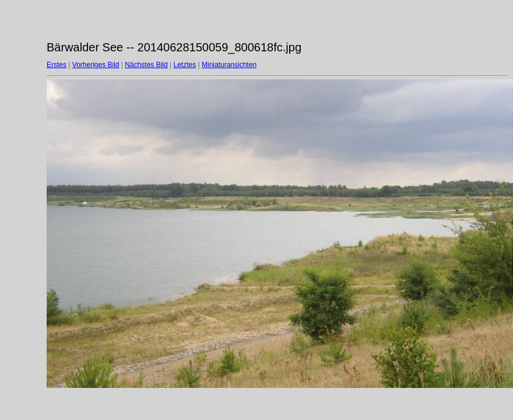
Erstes (57, 65)
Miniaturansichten (229, 65)
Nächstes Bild (146, 65)
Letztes (185, 65)
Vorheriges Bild (96, 65)
